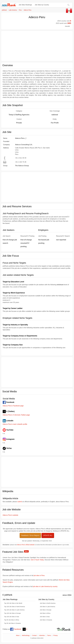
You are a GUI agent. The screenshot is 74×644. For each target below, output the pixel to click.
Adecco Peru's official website (26, 545)
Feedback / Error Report (30, 535)
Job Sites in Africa (45, 613)
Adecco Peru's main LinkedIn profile (15, 424)
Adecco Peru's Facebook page (13, 406)
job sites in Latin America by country (45, 586)
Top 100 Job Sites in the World (13, 603)
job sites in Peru (39, 575)
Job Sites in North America (48, 603)
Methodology (26, 635)
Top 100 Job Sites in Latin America (14, 610)
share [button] (67, 26)
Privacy (56, 635)
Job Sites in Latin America (47, 607)
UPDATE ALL (48, 535)
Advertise (42, 635)
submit (20, 502)
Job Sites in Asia (45, 617)
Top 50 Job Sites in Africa (12, 620)
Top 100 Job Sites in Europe (13, 613)
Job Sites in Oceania (46, 620)
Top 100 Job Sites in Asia (12, 617)
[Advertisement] (37, 46)
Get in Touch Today (37, 560)
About (18, 635)
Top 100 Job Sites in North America (15, 607)
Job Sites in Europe (46, 610)
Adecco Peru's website (10, 515)
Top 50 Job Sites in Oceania (12, 623)
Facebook (16, 629)
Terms (49, 635)
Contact (34, 635)
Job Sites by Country (42, 5)
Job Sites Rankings (25, 5)
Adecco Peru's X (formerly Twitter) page (16, 415)
